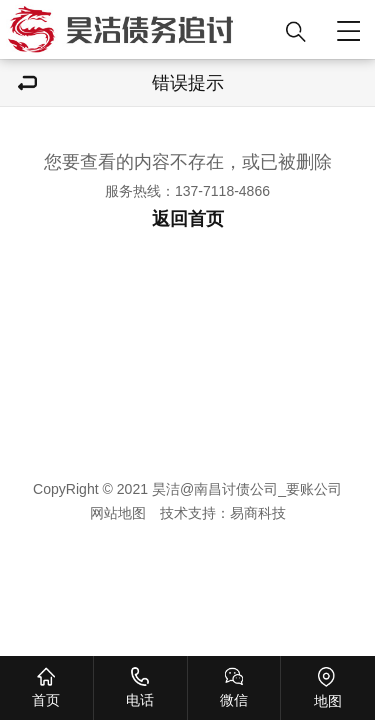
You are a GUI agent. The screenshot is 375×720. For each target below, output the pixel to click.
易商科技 (258, 513)
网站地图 (118, 513)
